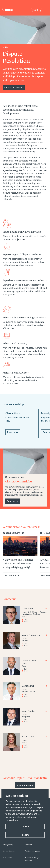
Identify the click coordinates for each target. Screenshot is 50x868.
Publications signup (33, 851)
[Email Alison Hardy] (33, 747)
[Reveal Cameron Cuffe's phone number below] (33, 669)
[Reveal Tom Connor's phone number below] (33, 619)
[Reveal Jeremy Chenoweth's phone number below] (33, 644)
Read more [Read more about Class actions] (13, 432)
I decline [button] (25, 835)
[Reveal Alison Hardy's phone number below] (33, 745)
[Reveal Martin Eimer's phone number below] (33, 694)
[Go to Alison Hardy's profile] (34, 737)
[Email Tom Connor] (33, 621)
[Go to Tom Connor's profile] (34, 609)
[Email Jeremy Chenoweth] (33, 646)
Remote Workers (9, 851)
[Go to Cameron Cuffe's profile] (34, 661)
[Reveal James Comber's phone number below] (33, 720)
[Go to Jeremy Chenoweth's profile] (34, 635)
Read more (13, 501)
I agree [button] (25, 827)
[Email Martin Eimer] (33, 696)
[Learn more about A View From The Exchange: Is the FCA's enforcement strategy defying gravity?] (20, 555)
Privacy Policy (8, 845)
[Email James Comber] (33, 722)
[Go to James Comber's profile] (34, 712)
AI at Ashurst (8, 858)
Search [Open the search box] (37, 10)
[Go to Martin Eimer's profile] (34, 686)
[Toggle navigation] (47, 10)
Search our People (14, 88)
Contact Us (29, 845)
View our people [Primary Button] (25, 785)
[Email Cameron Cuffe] (33, 671)
